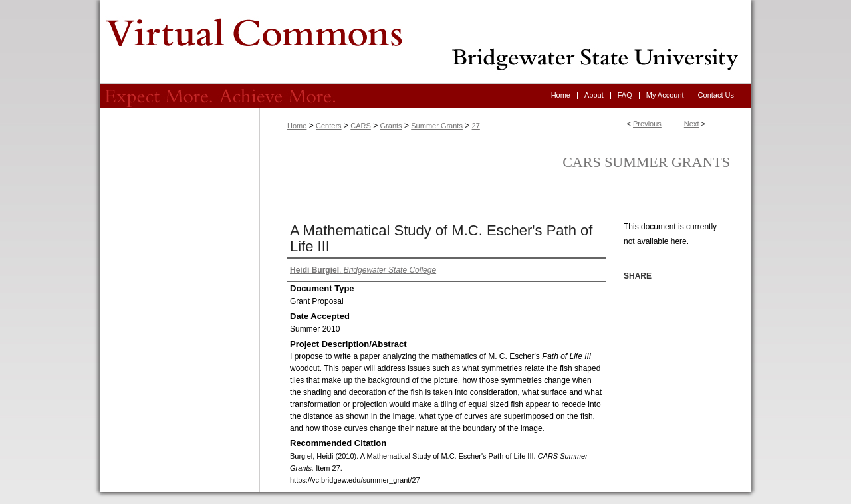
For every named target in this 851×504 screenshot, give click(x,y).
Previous (647, 124)
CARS (361, 126)
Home (297, 126)
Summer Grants (437, 126)
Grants (391, 126)
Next (692, 124)
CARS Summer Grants (646, 162)
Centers (329, 126)
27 (476, 126)
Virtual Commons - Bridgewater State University (425, 42)
